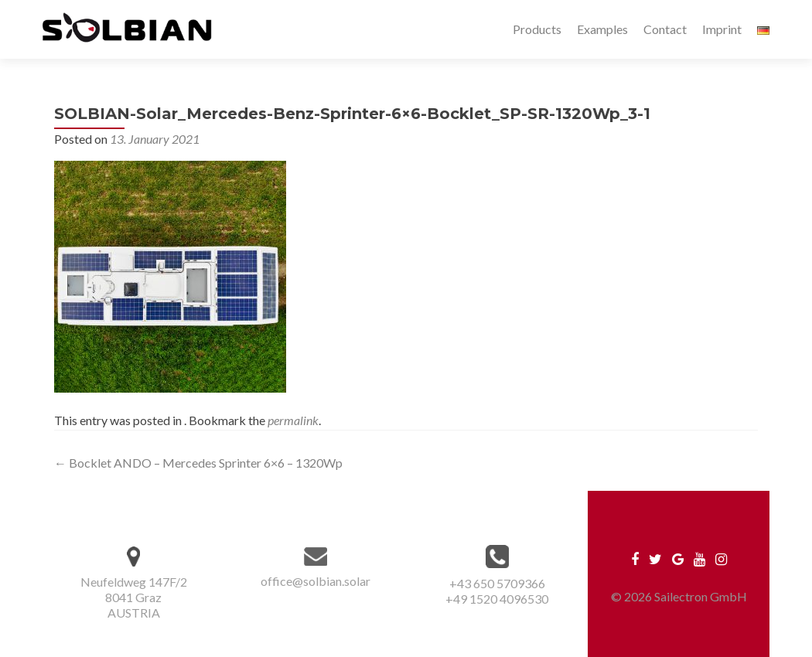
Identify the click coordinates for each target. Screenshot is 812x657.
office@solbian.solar (316, 581)
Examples (602, 29)
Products (537, 29)
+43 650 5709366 (497, 583)
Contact (665, 29)
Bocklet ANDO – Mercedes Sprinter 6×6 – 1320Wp (198, 463)
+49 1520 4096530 (497, 599)
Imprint (722, 29)
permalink (293, 420)
